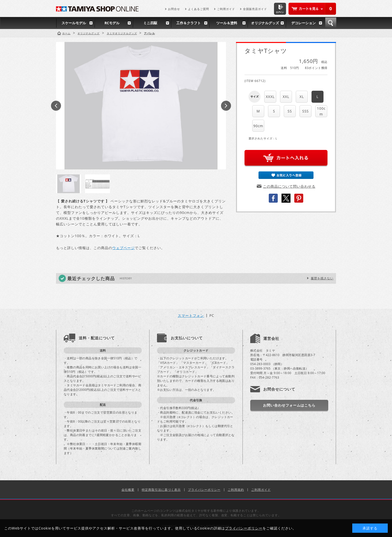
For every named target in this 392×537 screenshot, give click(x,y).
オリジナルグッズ (265, 23)
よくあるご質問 (198, 9)
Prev (56, 106)
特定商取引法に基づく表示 (161, 490)
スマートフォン (191, 316)
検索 (331, 23)
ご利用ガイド (226, 9)
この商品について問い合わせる (289, 186)
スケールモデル (74, 23)
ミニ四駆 (150, 23)
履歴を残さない (322, 278)
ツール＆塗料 (227, 23)
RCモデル (112, 23)
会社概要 (128, 490)
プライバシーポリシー (204, 490)
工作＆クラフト (188, 23)
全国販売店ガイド (255, 9)
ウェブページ (123, 248)
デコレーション (303, 23)
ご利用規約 (236, 490)
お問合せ (174, 9)
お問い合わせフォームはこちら (289, 405)
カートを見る (312, 9)
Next (226, 106)
